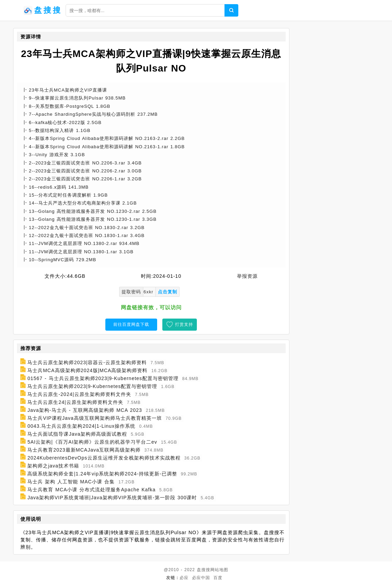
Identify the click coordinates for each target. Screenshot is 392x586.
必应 (184, 578)
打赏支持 (184, 324)
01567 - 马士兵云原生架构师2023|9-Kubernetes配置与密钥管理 (103, 378)
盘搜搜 (204, 570)
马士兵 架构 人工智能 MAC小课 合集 (71, 482)
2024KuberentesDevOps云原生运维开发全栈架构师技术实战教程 (104, 458)
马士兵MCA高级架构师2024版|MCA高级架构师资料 (87, 370)
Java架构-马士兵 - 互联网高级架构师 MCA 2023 (85, 410)
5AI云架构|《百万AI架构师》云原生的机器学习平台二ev (92, 442)
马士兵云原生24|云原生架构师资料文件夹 (75, 402)
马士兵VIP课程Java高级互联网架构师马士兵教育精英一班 (94, 418)
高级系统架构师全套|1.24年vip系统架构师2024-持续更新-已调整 (102, 474)
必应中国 (201, 578)
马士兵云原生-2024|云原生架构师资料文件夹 (79, 394)
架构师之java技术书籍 (53, 466)
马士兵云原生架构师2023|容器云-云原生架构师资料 (87, 362)
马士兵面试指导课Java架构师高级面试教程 (77, 434)
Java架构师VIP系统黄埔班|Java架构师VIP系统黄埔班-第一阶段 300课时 (112, 498)
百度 (218, 578)
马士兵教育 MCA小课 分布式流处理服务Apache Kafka (91, 490)
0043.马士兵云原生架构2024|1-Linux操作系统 (81, 426)
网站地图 (219, 570)
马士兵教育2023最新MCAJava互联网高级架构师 (84, 450)
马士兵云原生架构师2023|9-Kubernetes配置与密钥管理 (92, 386)
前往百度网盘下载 (131, 324)
